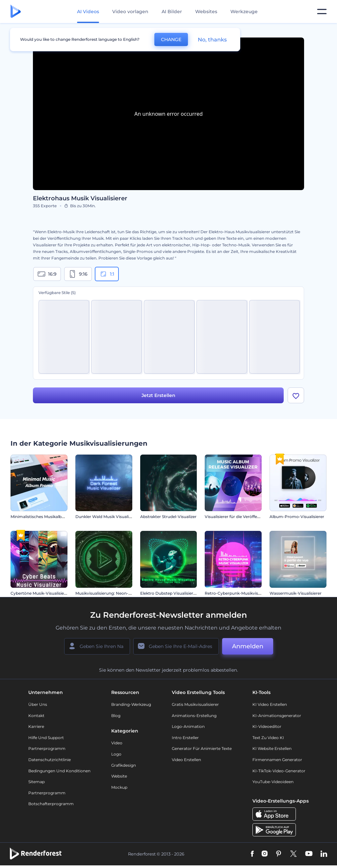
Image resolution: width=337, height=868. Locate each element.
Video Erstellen (186, 760)
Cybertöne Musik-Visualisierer (40, 593)
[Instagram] (265, 854)
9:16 (78, 274)
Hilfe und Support (46, 738)
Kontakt (36, 716)
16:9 (47, 274)
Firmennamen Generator (277, 760)
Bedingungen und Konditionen (59, 771)
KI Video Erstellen (270, 704)
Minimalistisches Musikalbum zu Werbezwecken (58, 517)
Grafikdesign (124, 765)
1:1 (107, 274)
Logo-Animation (188, 726)
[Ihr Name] (97, 646)
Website (119, 776)
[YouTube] (309, 854)
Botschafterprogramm (51, 804)
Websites (206, 12)
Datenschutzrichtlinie (50, 760)
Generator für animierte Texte (202, 748)
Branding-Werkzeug (131, 704)
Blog (116, 716)
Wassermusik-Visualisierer (296, 593)
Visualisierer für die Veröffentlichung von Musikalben (256, 517)
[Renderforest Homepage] (16, 12)
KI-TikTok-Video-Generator (279, 771)
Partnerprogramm (47, 748)
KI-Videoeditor (267, 726)
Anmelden (248, 646)
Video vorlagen (130, 12)
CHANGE (171, 39)
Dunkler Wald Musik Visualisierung (109, 517)
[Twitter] (293, 854)
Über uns (38, 704)
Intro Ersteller (185, 738)
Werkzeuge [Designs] (244, 12)
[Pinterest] (279, 854)
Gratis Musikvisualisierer (195, 704)
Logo (116, 754)
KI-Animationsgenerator (277, 716)
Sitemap (37, 782)
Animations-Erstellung (194, 716)
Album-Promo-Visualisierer (297, 517)
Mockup (119, 787)
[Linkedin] (324, 854)
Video (117, 743)
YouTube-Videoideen (273, 782)
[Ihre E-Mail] (176, 646)
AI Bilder (172, 12)
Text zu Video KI (268, 738)
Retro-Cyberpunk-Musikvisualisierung (242, 593)
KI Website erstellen (272, 748)
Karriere (36, 726)
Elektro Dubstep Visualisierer (169, 593)
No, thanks (212, 40)
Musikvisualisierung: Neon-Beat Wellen (114, 593)
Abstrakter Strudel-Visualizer (168, 517)
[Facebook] (252, 854)
